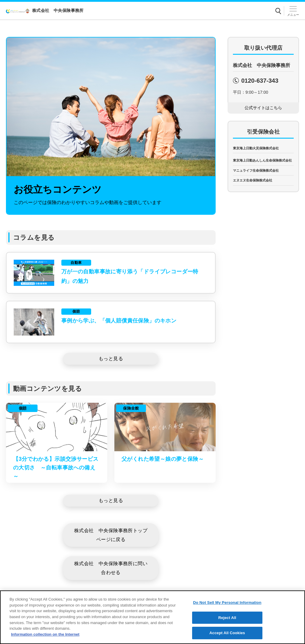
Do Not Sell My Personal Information (227, 612)
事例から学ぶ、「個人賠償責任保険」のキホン (119, 321)
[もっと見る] (111, 359)
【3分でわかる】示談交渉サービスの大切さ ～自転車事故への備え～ (56, 468)
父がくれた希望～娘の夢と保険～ (163, 459)
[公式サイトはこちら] (263, 108)
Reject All (227, 627)
